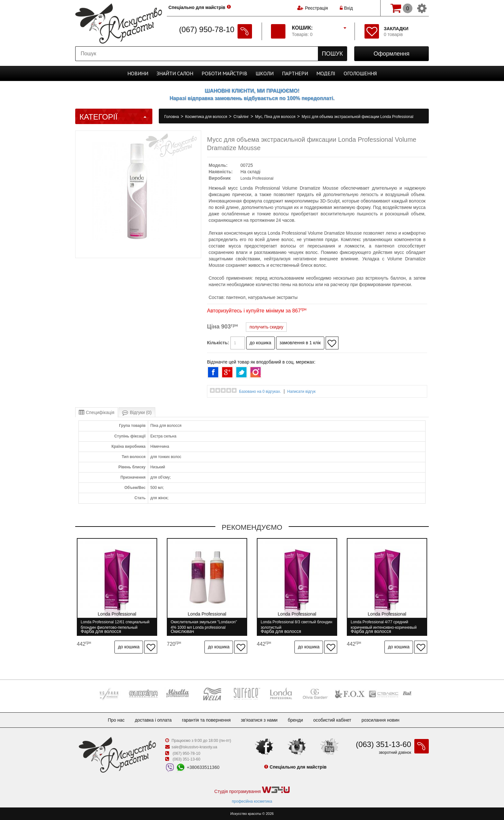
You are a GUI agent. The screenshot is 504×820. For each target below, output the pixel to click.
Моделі (326, 73)
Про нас (116, 720)
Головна (172, 117)
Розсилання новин (381, 720)
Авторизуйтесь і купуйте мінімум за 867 (257, 311)
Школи (265, 73)
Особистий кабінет (332, 720)
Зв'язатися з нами (259, 720)
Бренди (295, 720)
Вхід (346, 8)
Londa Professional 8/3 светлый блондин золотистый (297, 625)
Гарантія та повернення (206, 720)
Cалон (175, 73)
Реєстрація (316, 8)
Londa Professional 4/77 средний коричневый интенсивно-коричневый (384, 625)
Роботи (224, 73)
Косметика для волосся (207, 117)
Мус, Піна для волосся (276, 117)
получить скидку (266, 327)
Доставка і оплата (153, 720)
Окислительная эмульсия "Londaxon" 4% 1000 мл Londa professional (204, 625)
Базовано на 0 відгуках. (260, 392)
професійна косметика (252, 801)
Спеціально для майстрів (197, 7)
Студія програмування (252, 790)
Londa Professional (257, 178)
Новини (138, 73)
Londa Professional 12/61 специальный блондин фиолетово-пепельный (115, 625)
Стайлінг (242, 117)
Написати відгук (301, 392)
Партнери (295, 73)
